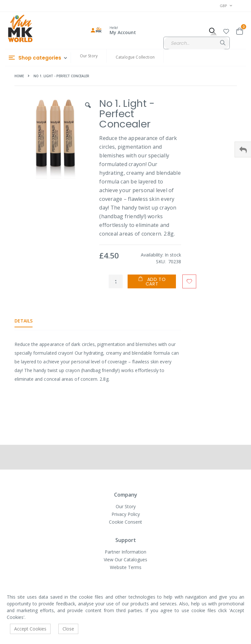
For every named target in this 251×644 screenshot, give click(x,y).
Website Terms (126, 567)
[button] (226, 30)
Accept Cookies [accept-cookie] (30, 629)
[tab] (28, 321)
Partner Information (125, 552)
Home (19, 76)
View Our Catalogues (125, 560)
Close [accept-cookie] (68, 629)
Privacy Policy (126, 514)
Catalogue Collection (135, 57)
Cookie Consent (125, 522)
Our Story (89, 56)
